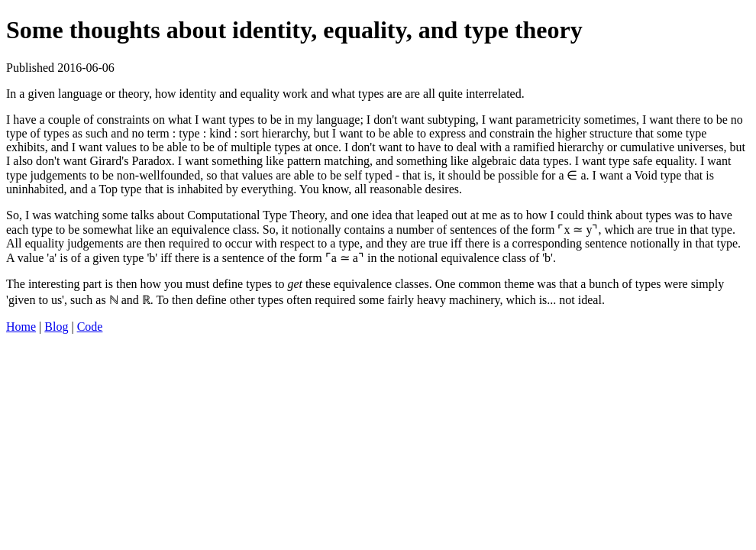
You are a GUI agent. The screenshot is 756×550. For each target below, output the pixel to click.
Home (21, 327)
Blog (56, 327)
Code (90, 327)
